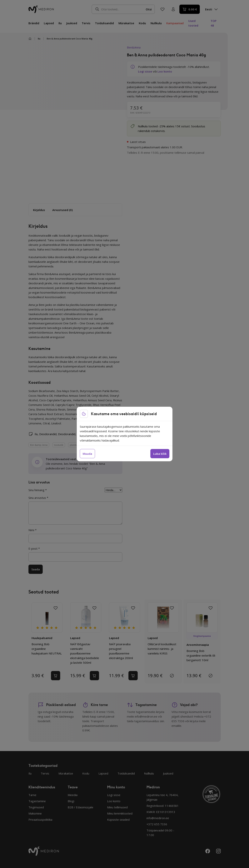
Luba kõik (160, 454)
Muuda (87, 454)
